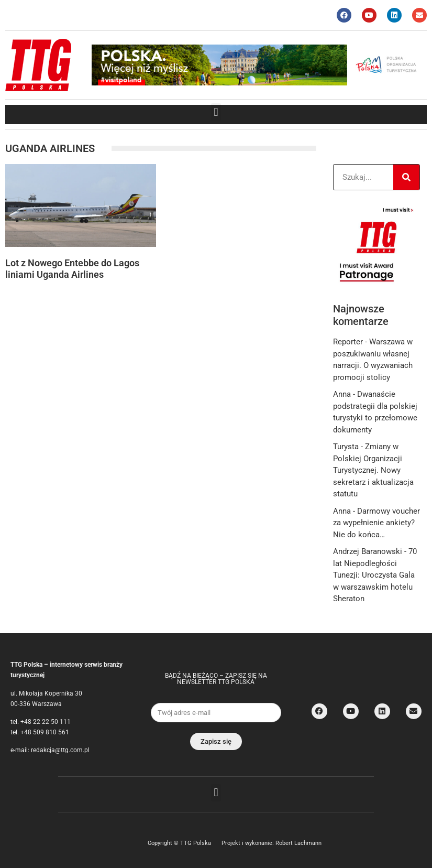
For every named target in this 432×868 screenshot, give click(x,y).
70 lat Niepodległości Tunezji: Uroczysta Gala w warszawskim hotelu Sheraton (375, 575)
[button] (216, 112)
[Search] (406, 177)
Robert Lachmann (298, 843)
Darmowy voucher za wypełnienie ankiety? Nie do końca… (376, 523)
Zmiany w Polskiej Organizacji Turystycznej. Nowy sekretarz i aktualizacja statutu (373, 470)
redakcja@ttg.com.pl (60, 750)
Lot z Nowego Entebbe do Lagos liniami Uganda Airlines (72, 269)
